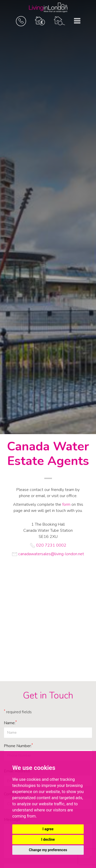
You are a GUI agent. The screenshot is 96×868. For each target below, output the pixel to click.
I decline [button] (48, 839)
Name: (10, 723)
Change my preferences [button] (48, 850)
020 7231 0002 (51, 545)
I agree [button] (48, 829)
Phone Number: (18, 746)
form (66, 504)
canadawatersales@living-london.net (51, 554)
